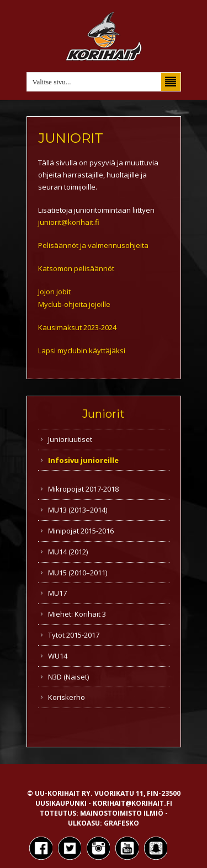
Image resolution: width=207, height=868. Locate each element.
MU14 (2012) (68, 552)
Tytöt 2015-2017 (74, 635)
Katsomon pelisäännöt (76, 268)
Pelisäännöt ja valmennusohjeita (93, 245)
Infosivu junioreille (83, 460)
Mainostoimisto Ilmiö (122, 813)
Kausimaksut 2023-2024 (77, 327)
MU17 (57, 593)
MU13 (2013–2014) (78, 510)
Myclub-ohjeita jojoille (74, 304)
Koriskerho (67, 697)
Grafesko (121, 823)
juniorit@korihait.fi (69, 222)
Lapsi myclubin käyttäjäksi (82, 351)
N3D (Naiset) (68, 677)
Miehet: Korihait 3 (77, 614)
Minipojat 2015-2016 (81, 531)
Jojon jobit (54, 292)
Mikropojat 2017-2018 (83, 489)
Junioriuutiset (70, 439)
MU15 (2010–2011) (78, 573)
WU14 (58, 656)
